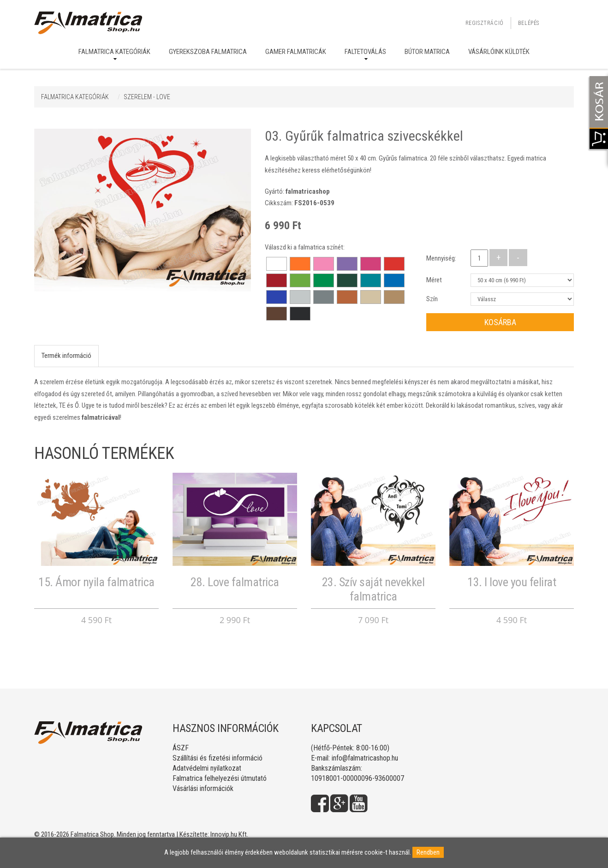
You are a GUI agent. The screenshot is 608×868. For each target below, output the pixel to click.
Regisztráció (485, 23)
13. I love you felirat (512, 582)
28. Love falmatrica (235, 582)
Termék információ (66, 356)
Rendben (428, 852)
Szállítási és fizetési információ (218, 758)
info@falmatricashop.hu (365, 758)
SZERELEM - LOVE (147, 97)
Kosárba (500, 322)
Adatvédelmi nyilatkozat (207, 768)
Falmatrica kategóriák (114, 52)
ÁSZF (181, 748)
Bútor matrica (427, 52)
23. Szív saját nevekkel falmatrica (373, 589)
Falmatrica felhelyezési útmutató (220, 778)
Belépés (529, 23)
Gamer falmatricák (296, 52)
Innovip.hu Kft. (229, 834)
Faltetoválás (365, 52)
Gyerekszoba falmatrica (208, 52)
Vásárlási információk (203, 788)
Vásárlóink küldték (499, 52)
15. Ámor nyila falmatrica (96, 582)
